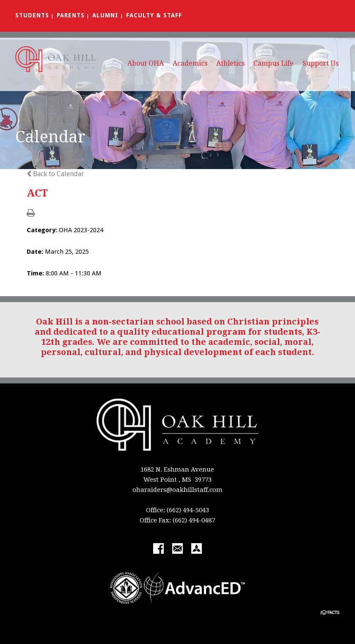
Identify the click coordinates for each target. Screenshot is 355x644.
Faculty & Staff (154, 15)
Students (32, 15)
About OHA (146, 63)
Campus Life (274, 63)
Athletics (230, 63)
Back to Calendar (55, 174)
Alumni (105, 15)
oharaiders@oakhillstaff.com (177, 490)
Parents (71, 15)
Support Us (321, 63)
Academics (190, 63)
